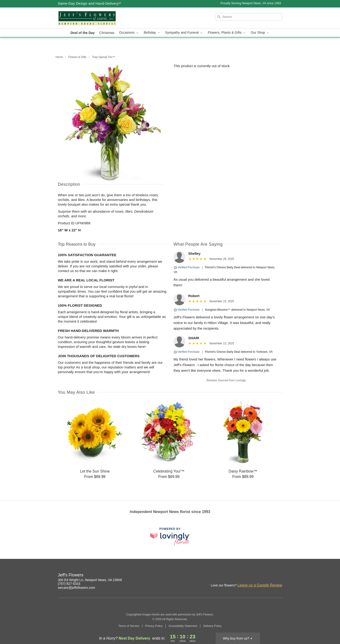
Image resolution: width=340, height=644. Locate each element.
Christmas (107, 33)
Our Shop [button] (260, 33)
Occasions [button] (129, 33)
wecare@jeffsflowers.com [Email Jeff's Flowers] (77, 588)
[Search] (249, 17)
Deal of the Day (83, 33)
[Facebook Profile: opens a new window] (269, 576)
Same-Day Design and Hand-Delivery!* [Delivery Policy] (90, 3)
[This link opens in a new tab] (170, 537)
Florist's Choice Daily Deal (222, 267)
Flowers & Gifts (77, 57)
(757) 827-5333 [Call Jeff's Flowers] (69, 584)
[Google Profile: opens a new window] (279, 576)
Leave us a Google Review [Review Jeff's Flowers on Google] (260, 585)
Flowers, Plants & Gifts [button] (227, 33)
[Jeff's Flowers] (92, 18)
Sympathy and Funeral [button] (184, 33)
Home (59, 57)
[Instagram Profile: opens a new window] (258, 576)
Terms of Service (129, 626)
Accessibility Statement (183, 626)
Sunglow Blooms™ (218, 310)
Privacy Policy (154, 626)
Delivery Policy (212, 626)
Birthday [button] (152, 33)
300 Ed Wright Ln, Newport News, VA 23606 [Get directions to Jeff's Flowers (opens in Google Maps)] (90, 580)
